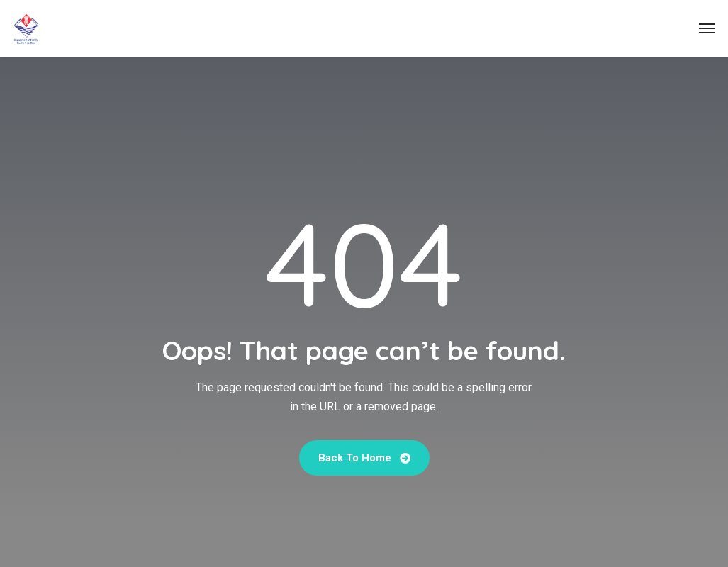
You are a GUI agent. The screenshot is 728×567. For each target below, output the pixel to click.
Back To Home (364, 458)
